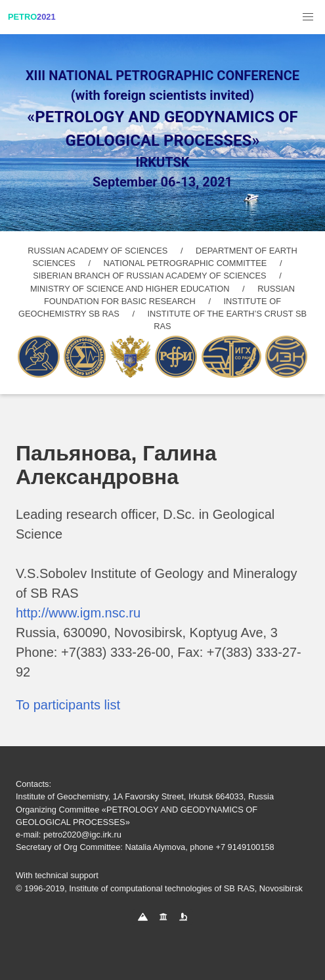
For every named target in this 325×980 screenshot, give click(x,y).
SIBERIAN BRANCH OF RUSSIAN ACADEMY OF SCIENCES (149, 276)
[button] (308, 17)
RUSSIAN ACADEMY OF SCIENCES (97, 251)
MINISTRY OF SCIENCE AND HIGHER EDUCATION (130, 289)
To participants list (68, 705)
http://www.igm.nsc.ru (78, 613)
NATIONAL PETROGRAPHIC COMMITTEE (185, 263)
